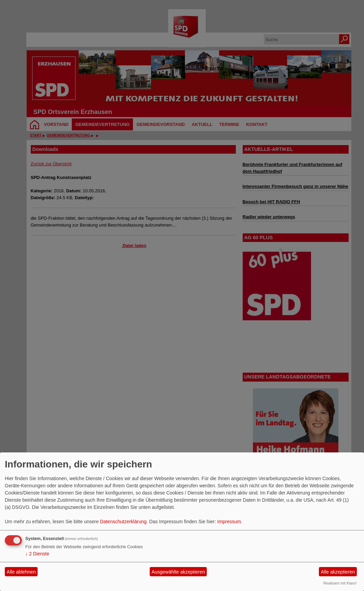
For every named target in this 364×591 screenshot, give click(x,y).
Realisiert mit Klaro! (340, 583)
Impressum (229, 522)
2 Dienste (37, 554)
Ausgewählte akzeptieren (178, 572)
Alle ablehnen (21, 572)
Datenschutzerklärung (123, 522)
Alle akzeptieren (338, 572)
